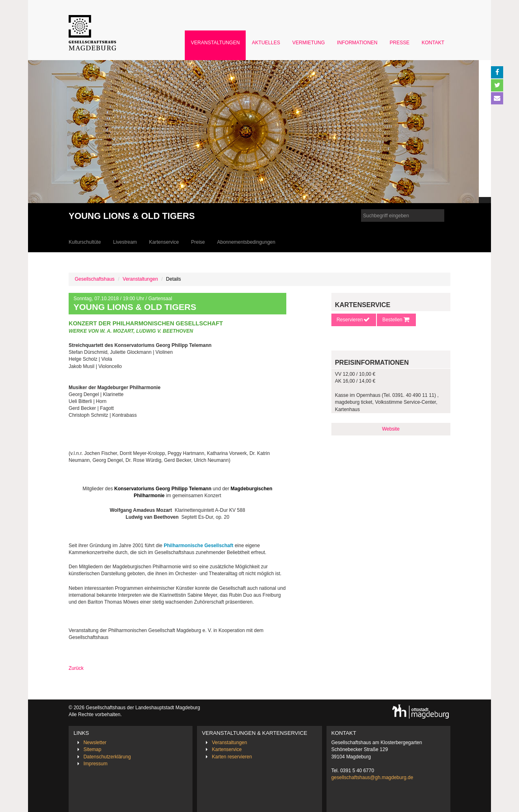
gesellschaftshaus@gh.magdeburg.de (372, 777)
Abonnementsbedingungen (246, 242)
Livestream (125, 242)
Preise (198, 242)
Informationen (357, 43)
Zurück (76, 668)
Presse (400, 43)
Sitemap (92, 749)
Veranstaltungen (215, 43)
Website (391, 429)
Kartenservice (164, 242)
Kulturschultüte (85, 242)
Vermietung (309, 43)
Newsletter (95, 743)
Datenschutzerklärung (107, 757)
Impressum (95, 764)
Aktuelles (266, 43)
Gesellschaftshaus (95, 279)
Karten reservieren (232, 757)
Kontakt (433, 43)
